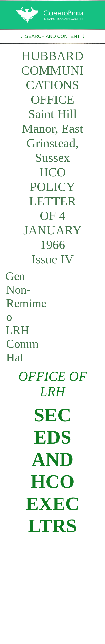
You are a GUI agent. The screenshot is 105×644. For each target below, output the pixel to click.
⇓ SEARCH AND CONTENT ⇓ (52, 36)
